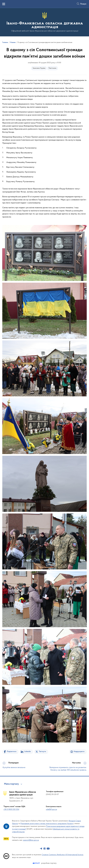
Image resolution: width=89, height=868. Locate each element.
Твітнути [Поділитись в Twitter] (42, 752)
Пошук (83, 4)
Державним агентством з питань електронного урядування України (47, 824)
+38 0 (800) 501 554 (11, 809)
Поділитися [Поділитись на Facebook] (12, 752)
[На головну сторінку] (44, 22)
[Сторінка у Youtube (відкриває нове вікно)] (48, 849)
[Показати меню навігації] (4, 4)
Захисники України (39, 68)
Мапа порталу (12, 784)
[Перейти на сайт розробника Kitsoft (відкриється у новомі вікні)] (36, 863)
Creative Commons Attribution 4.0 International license (62, 855)
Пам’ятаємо (52, 68)
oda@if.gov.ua (51, 809)
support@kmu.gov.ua (31, 840)
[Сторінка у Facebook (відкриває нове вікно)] (45, 849)
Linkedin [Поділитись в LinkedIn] (28, 752)
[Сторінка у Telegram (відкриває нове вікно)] (41, 849)
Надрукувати (79, 752)
